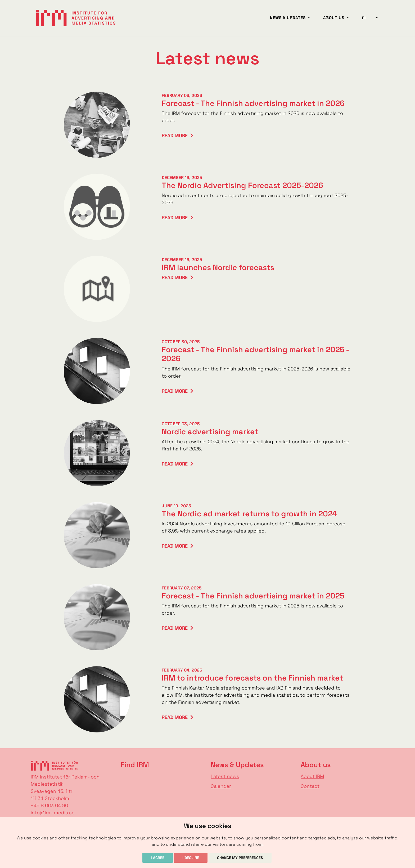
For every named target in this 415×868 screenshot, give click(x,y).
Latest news (225, 776)
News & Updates (288, 18)
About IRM (312, 776)
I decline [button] (191, 858)
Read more (175, 135)
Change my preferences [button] (240, 858)
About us (334, 18)
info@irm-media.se (53, 813)
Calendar (221, 786)
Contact (310, 786)
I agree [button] (158, 858)
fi (368, 18)
